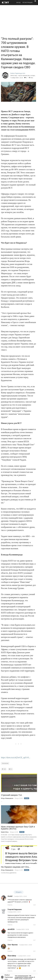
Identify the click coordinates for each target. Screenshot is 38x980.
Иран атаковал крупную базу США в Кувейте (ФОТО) (18, 828)
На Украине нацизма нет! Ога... (16, 867)
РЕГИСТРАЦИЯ (28, 3)
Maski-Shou (5, 832)
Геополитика (5, 763)
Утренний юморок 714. (12, 795)
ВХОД (19, 3)
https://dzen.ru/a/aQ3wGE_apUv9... (16, 757)
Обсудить (19, 892)
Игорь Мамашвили (7, 798)
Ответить (10, 905)
